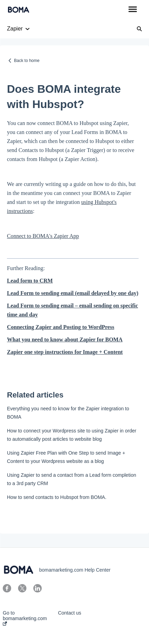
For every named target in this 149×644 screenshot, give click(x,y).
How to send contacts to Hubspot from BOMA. (57, 497)
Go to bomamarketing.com (25, 618)
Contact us (70, 613)
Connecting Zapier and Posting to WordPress (61, 327)
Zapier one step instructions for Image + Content (65, 352)
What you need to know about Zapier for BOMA (65, 339)
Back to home (27, 61)
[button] (133, 10)
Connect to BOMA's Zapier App (43, 236)
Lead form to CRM (30, 281)
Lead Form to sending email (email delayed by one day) (73, 293)
